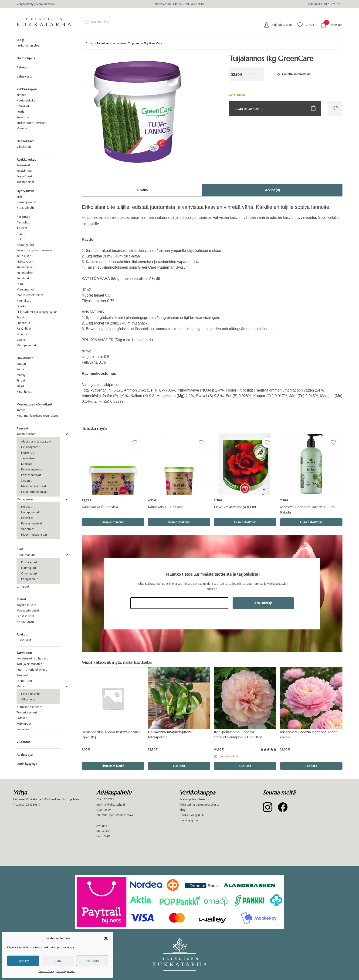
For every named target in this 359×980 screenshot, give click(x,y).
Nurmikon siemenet (29, 707)
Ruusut (21, 599)
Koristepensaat (27, 434)
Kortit (20, 112)
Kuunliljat (23, 278)
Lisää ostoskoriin (249, 108)
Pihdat (21, 380)
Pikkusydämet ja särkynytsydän (37, 312)
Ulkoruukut (24, 640)
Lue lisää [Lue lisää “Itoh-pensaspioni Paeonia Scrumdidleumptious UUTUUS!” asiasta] (245, 766)
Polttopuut (24, 724)
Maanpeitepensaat (34, 486)
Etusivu (90, 43)
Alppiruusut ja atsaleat (36, 441)
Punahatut (23, 323)
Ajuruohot (23, 222)
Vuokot (21, 340)
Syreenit (26, 481)
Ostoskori (333, 25)
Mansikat (27, 518)
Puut (20, 549)
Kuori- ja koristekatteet (32, 670)
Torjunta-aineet (27, 712)
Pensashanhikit (31, 475)
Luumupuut (29, 568)
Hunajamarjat (30, 512)
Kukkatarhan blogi (28, 46)
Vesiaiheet (24, 729)
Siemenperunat (26, 202)
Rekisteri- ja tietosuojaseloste (199, 805)
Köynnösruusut (26, 605)
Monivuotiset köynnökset (34, 404)
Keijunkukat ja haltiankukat (34, 250)
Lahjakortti (24, 76)
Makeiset (23, 128)
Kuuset (21, 369)
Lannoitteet (24, 681)
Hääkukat (23, 106)
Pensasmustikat (32, 523)
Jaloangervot (25, 245)
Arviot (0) (272, 190)
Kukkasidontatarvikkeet (32, 123)
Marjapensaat (26, 499)
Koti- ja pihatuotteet (30, 664)
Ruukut (22, 634)
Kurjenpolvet (25, 273)
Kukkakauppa (27, 89)
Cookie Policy (46, 971)
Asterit (21, 234)
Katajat (21, 364)
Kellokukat (24, 256)
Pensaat (22, 428)
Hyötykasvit (25, 191)
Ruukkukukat (26, 160)
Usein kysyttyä (27, 764)
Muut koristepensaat (35, 492)
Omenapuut (29, 573)
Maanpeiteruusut (28, 610)
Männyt (22, 375)
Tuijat (20, 386)
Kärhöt (21, 410)
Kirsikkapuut (29, 562)
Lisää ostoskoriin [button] (113, 522)
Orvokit (21, 306)
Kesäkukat (23, 165)
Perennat (23, 217)
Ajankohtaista (45, 4)
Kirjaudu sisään (282, 25)
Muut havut (24, 392)
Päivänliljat (24, 329)
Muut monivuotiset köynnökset (37, 416)
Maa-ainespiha (31, 694)
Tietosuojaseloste (66, 971)
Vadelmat (28, 529)
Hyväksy (23, 961)
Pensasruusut (25, 616)
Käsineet (22, 675)
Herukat (26, 507)
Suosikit (311, 25)
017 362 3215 (105, 799)
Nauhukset (24, 301)
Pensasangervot (32, 469)
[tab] (142, 190)
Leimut (21, 284)
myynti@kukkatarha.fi (111, 805)
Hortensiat (28, 453)
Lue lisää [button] (179, 766)
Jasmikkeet (29, 458)
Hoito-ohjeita (26, 58)
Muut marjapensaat (34, 535)
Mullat (21, 686)
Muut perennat (26, 345)
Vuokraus (23, 742)
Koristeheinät (25, 182)
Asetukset (92, 961)
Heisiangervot (30, 447)
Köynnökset (24, 176)
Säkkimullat (29, 699)
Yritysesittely (25, 4)
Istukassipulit (25, 208)
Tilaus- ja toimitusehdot (195, 799)
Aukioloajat (25, 755)
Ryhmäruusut (25, 622)
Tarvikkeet (24, 653)
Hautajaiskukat (26, 100)
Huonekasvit (25, 141)
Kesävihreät (24, 171)
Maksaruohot (25, 289)
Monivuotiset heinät (30, 295)
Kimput (21, 95)
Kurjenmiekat (25, 267)
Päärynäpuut (29, 579)
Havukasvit (25, 358)
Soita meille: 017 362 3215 (325, 4)
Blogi (20, 40)
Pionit (20, 317)
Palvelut (22, 67)
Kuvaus (142, 190)
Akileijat (22, 228)
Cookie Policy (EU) (192, 815)
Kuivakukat (24, 117)
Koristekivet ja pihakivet (32, 658)
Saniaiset (22, 334)
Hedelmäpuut (26, 555)
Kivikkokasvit (25, 262)
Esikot (21, 239)
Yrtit (19, 197)
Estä (58, 961)
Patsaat (22, 718)
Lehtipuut (23, 586)
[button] (106, 938)
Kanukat (27, 464)
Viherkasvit (24, 147)
